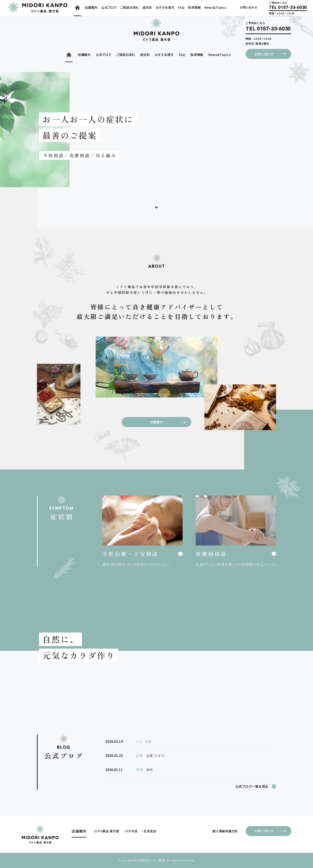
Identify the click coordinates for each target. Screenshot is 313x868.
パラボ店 (131, 831)
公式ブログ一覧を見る (252, 786)
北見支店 (150, 831)
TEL (268, 29)
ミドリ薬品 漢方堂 (107, 831)
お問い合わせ (273, 54)
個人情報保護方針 (225, 831)
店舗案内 (171, 422)
